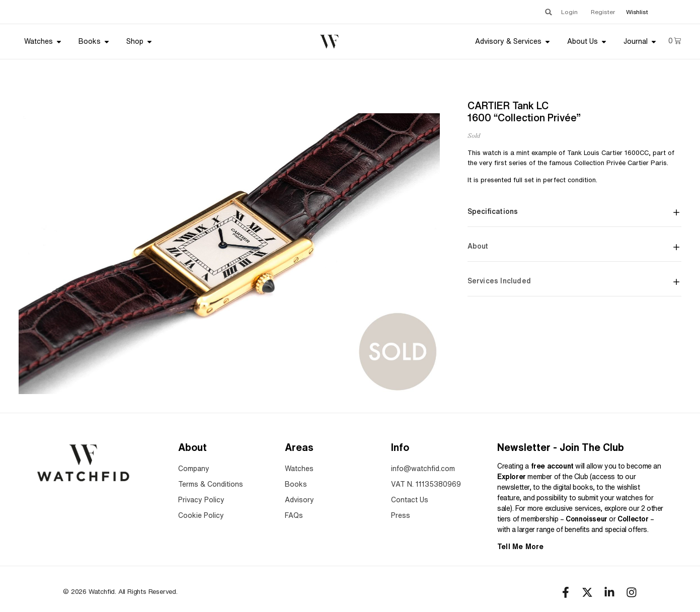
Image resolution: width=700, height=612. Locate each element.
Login (569, 12)
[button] (548, 12)
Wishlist (637, 12)
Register (603, 12)
